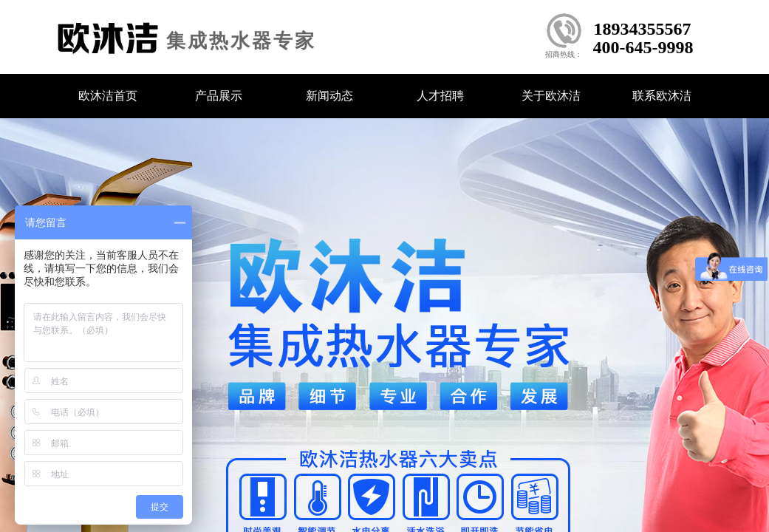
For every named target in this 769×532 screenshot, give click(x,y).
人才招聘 (440, 96)
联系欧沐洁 (662, 96)
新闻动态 (329, 96)
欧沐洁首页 (108, 96)
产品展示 (219, 96)
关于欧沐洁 (551, 96)
